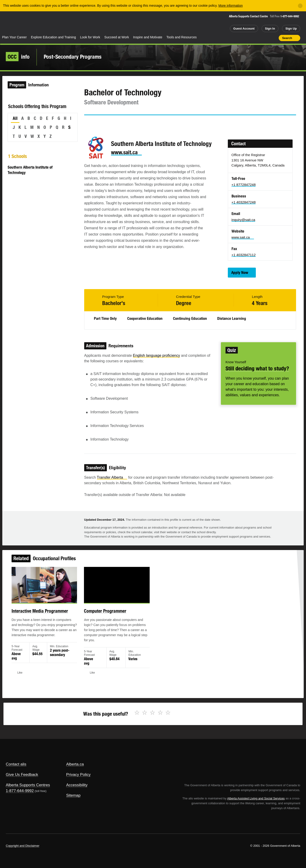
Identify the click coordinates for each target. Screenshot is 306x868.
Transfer (112, 477)
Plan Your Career (14, 37)
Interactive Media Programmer (50, 616)
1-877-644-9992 (290, 16)
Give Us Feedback (22, 775)
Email (127, 124)
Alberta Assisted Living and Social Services (256, 798)
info (18, 57)
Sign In (270, 29)
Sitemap (73, 795)
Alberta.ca (75, 764)
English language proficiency (157, 355)
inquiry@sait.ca (243, 220)
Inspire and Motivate (148, 37)
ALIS (50, 23)
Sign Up (291, 29)
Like (265, 38)
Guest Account (244, 29)
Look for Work (90, 37)
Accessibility (77, 785)
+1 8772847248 (244, 185)
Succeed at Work (117, 37)
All (15, 118)
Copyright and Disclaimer (23, 846)
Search (287, 38)
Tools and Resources (182, 37)
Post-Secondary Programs (73, 57)
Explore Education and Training (54, 37)
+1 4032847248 (244, 202)
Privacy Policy (78, 775)
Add (257, 38)
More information (230, 6)
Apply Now (240, 272)
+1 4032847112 (244, 255)
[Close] (300, 6)
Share (249, 38)
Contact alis (16, 764)
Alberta (18, 23)
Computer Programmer (109, 616)
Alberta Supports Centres (28, 785)
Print (274, 38)
